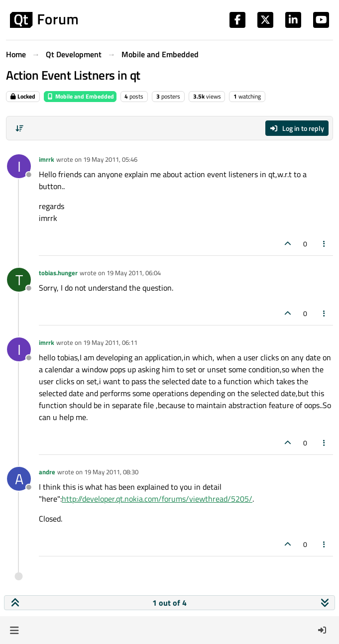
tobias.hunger (58, 273)
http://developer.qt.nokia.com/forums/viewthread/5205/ (157, 499)
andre (47, 472)
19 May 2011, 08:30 (111, 472)
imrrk (47, 159)
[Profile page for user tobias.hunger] (19, 280)
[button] (14, 630)
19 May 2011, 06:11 (110, 342)
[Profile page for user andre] (19, 479)
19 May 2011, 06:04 (134, 273)
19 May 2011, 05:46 (110, 159)
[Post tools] (325, 244)
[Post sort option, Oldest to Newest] (19, 128)
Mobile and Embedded (80, 96)
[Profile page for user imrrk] (19, 166)
